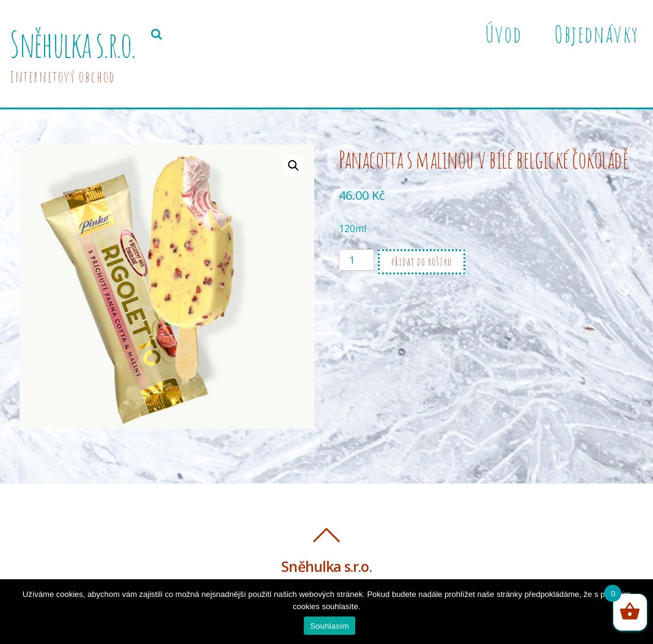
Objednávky (596, 34)
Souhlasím (330, 626)
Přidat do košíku (422, 262)
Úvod (503, 34)
